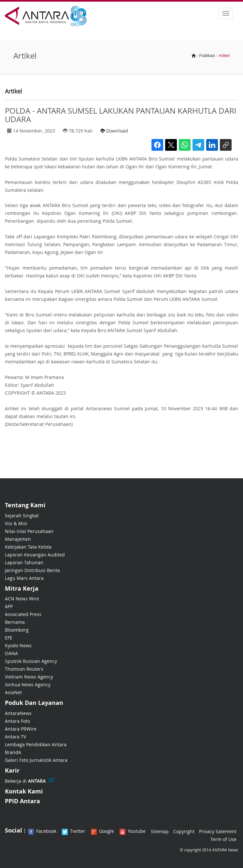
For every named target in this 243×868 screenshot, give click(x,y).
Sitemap (160, 831)
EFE (9, 638)
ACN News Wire (22, 599)
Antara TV (15, 737)
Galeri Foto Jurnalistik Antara (36, 760)
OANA (11, 653)
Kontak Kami (24, 791)
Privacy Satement (218, 831)
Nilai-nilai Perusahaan (29, 531)
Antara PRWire (21, 729)
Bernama (15, 622)
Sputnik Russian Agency (31, 661)
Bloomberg (17, 630)
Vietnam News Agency (29, 677)
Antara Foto (17, 721)
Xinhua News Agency (28, 685)
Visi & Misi (16, 523)
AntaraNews (18, 713)
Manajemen (18, 539)
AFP (9, 606)
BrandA (13, 752)
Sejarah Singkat (22, 516)
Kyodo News (18, 645)
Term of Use (223, 839)
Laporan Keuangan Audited (35, 555)
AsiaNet (13, 692)
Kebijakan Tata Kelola (28, 547)
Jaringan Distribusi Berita (32, 570)
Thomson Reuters (24, 669)
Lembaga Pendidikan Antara (36, 744)
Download (114, 131)
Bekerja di (25, 781)
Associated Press (23, 614)
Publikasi (207, 56)
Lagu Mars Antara (24, 578)
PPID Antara (22, 801)
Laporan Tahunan (24, 562)
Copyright (184, 831)
